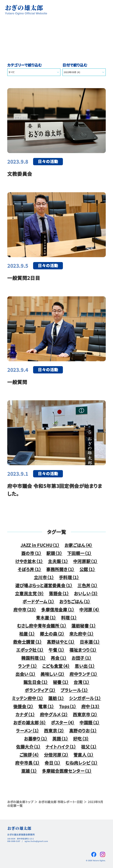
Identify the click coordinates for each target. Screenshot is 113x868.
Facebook (94, 854)
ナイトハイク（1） (61, 747)
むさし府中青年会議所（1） (42, 626)
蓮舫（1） (56, 698)
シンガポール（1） (85, 698)
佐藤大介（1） (28, 747)
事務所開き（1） (60, 569)
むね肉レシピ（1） (82, 763)
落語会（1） (59, 593)
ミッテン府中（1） (28, 698)
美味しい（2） (53, 674)
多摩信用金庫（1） (58, 609)
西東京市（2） (85, 714)
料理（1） (69, 618)
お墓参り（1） (36, 739)
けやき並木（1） (29, 561)
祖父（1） (89, 747)
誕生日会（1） (36, 682)
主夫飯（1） (58, 561)
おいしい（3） (86, 593)
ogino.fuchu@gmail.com (36, 841)
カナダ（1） (25, 714)
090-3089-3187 (14, 841)
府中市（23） (25, 609)
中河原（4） (89, 609)
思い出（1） (85, 666)
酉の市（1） (31, 553)
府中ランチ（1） (84, 674)
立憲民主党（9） (29, 593)
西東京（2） (54, 730)
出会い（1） (26, 674)
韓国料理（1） (34, 658)
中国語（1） (90, 722)
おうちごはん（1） (75, 601)
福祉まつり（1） (83, 650)
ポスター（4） (63, 722)
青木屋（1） (46, 618)
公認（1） (87, 569)
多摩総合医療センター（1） (67, 771)
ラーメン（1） (28, 730)
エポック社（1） (30, 650)
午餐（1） (56, 650)
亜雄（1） (29, 771)
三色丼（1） (88, 585)
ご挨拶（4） (29, 755)
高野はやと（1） (61, 642)
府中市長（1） (27, 763)
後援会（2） (23, 706)
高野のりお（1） (83, 730)
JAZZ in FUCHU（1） (40, 545)
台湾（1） (82, 682)
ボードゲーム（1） (39, 601)
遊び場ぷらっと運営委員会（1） (44, 585)
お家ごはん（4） (78, 545)
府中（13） (91, 706)
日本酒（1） (90, 642)
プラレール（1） (74, 690)
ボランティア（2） (40, 690)
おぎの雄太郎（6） (30, 722)
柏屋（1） (27, 634)
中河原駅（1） (85, 561)
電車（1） (46, 706)
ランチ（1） (28, 666)
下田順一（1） (79, 553)
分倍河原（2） (56, 755)
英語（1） (60, 739)
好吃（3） (81, 739)
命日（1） (53, 763)
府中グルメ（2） (54, 714)
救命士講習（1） (28, 642)
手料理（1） (69, 577)
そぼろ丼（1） (29, 569)
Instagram (103, 854)
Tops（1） (68, 706)
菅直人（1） (84, 755)
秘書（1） (61, 682)
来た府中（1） (82, 634)
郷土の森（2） (52, 634)
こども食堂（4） (56, 666)
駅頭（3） (54, 553)
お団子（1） (82, 658)
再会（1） (59, 658)
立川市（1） (44, 577)
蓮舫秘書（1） (84, 626)
